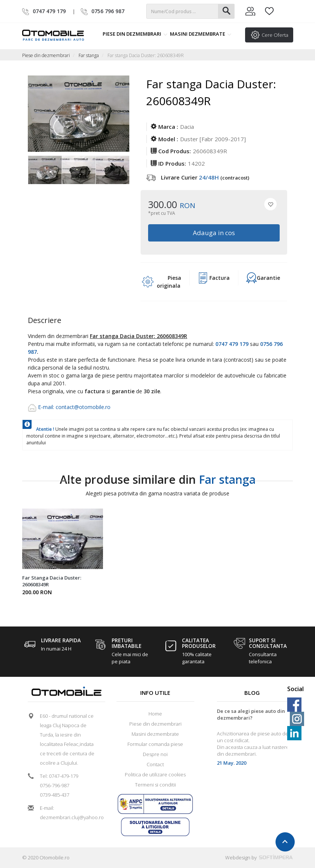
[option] (45, 171)
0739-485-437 (55, 795)
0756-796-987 (55, 785)
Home (155, 714)
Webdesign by (259, 857)
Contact (155, 764)
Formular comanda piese (155, 744)
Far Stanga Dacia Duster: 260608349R (52, 581)
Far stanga (89, 55)
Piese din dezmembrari (135, 34)
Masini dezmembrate (201, 34)
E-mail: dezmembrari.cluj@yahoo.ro (69, 813)
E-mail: (47, 407)
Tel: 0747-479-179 (59, 776)
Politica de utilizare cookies (155, 774)
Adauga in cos (214, 233)
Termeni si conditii (155, 785)
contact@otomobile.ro (83, 407)
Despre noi (155, 754)
